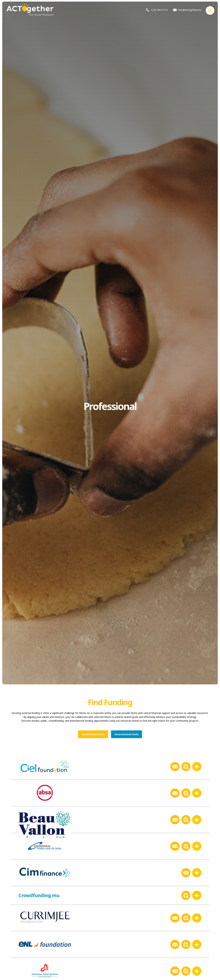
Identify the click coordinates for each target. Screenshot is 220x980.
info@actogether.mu (187, 10)
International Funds (126, 734)
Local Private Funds (93, 734)
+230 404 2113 (157, 10)
